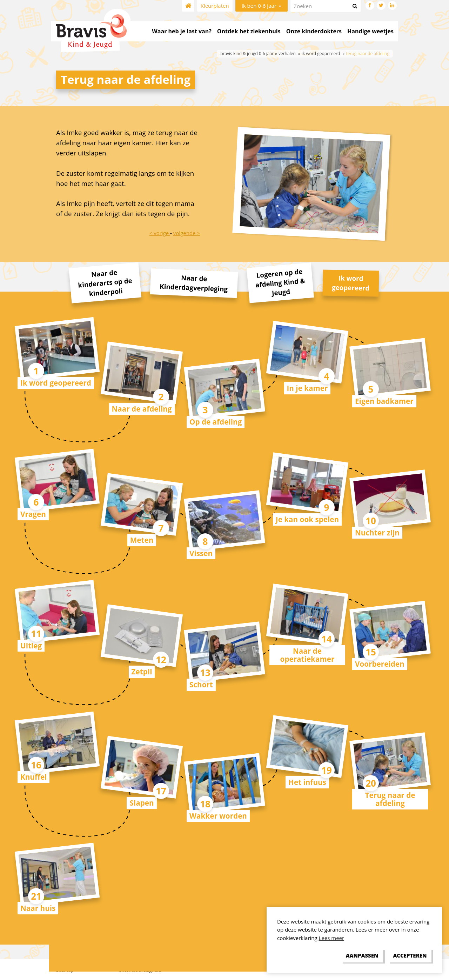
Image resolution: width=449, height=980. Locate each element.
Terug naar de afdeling (390, 799)
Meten (142, 540)
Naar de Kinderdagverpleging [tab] (194, 283)
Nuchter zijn (377, 533)
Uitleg (31, 646)
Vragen (33, 514)
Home (188, 6)
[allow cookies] (410, 956)
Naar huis (38, 908)
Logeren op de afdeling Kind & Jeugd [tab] (280, 282)
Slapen (142, 803)
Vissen (201, 553)
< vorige (160, 233)
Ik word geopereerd (56, 383)
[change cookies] (362, 956)
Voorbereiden (380, 664)
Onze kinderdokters (314, 31)
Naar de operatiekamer (307, 655)
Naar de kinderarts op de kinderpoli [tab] (105, 283)
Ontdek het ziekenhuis (249, 31)
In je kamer (307, 388)
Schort (201, 685)
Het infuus (307, 782)
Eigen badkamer (384, 401)
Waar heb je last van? (182, 31)
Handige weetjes (370, 31)
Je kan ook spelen (307, 519)
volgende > (187, 233)
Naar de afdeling (142, 409)
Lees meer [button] (332, 938)
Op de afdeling (216, 422)
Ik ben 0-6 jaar (262, 6)
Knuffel (33, 777)
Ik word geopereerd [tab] (351, 283)
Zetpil (142, 672)
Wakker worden (218, 816)
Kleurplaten (215, 6)
